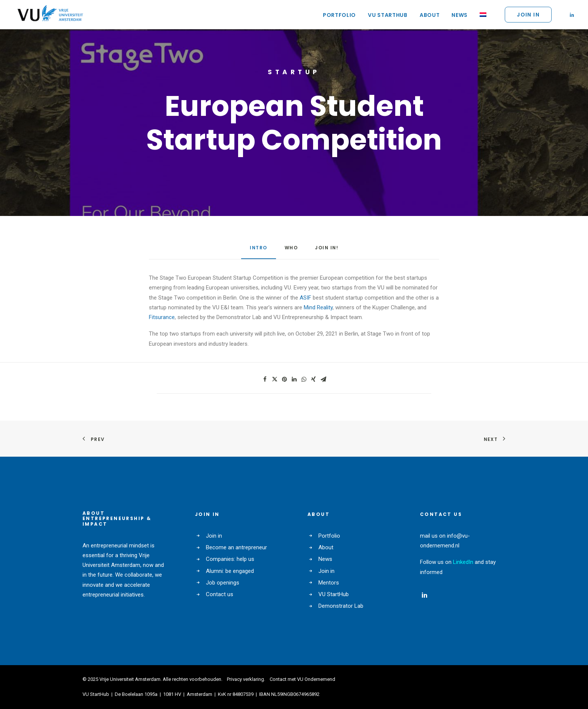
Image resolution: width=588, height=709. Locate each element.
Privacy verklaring (245, 679)
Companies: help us (230, 559)
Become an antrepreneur (236, 547)
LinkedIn (463, 562)
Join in (214, 536)
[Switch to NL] (480, 15)
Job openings (223, 583)
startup (294, 72)
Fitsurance (162, 317)
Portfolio (339, 15)
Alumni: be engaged (230, 571)
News (460, 15)
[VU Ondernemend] (50, 15)
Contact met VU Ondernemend (302, 679)
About (430, 15)
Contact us (220, 594)
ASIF (305, 298)
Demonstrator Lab (341, 606)
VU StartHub (388, 15)
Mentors (329, 583)
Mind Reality (318, 307)
